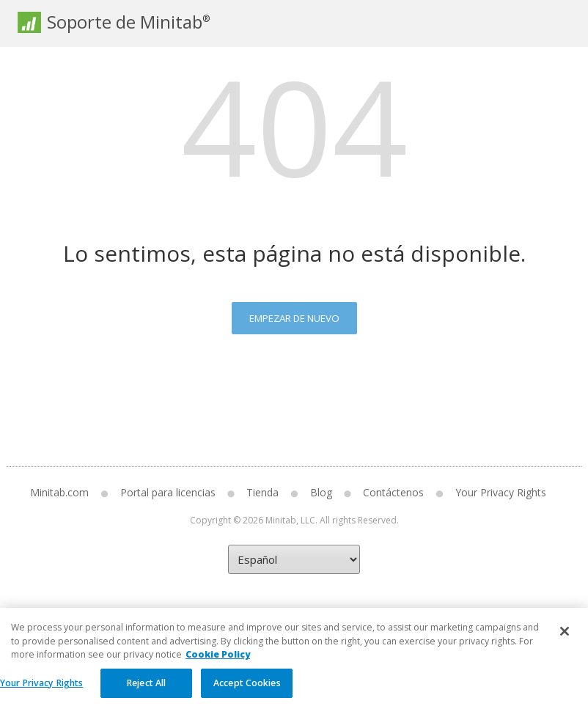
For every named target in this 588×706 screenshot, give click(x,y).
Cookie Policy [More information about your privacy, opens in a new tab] (218, 662)
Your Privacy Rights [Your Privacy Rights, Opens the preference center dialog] (41, 690)
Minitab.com (59, 492)
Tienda (262, 492)
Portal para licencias (168, 492)
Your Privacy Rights (501, 492)
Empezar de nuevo (294, 318)
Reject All (146, 690)
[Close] (565, 639)
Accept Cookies (247, 690)
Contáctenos (393, 492)
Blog (321, 492)
